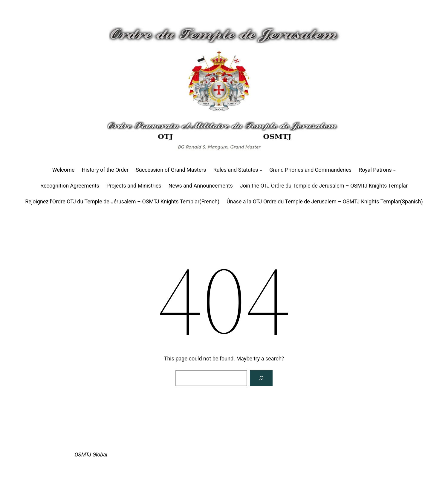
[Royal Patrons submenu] (395, 170)
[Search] (261, 378)
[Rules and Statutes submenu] (261, 170)
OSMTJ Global (91, 455)
